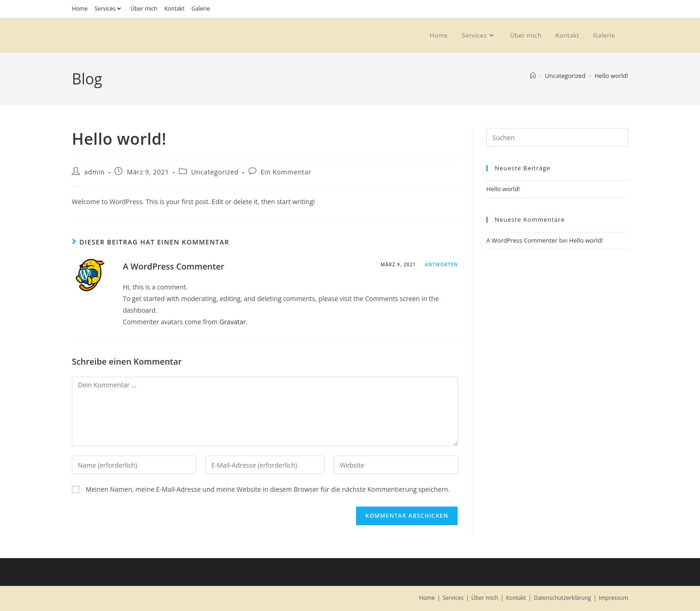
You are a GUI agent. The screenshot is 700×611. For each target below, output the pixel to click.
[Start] (533, 76)
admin (95, 172)
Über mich (144, 9)
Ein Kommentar (286, 172)
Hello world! (611, 76)
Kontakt (174, 9)
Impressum (614, 598)
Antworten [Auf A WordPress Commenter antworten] (441, 264)
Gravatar (232, 322)
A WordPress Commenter (174, 266)
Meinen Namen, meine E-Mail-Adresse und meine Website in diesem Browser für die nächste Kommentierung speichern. (268, 489)
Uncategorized (215, 172)
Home (80, 9)
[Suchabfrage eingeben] (557, 137)
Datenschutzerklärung (562, 598)
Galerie (201, 9)
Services (109, 9)
